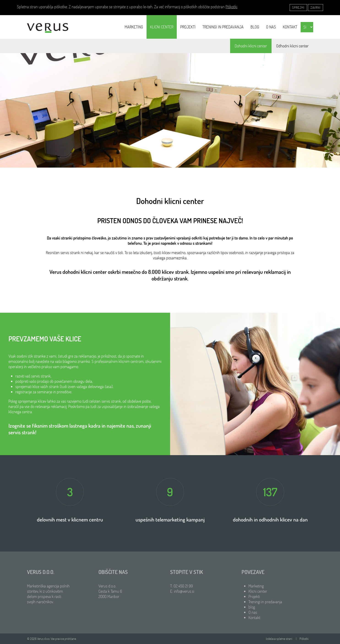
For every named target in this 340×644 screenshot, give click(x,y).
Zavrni (316, 8)
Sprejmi (298, 8)
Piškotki (231, 7)
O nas (271, 27)
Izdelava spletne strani (279, 639)
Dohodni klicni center (251, 46)
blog (255, 27)
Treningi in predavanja (223, 27)
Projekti (188, 27)
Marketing (134, 27)
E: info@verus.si (182, 591)
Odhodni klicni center (292, 46)
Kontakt (290, 27)
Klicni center (162, 27)
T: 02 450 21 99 (181, 586)
